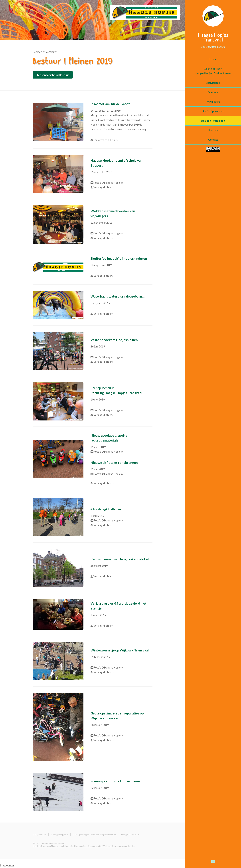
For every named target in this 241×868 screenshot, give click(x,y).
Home (213, 59)
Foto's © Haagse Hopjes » (108, 183)
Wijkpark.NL (41, 835)
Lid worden (213, 130)
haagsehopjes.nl (61, 835)
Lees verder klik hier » (106, 140)
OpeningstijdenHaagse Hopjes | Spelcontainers (213, 71)
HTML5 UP (134, 835)
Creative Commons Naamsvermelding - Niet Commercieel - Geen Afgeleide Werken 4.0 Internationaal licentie (84, 846)
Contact (213, 140)
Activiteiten (213, 83)
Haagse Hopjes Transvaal (213, 37)
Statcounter (7, 865)
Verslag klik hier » (103, 187)
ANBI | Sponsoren (213, 111)
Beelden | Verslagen (213, 121)
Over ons (213, 92)
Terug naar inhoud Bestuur (53, 75)
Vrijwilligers (213, 102)
